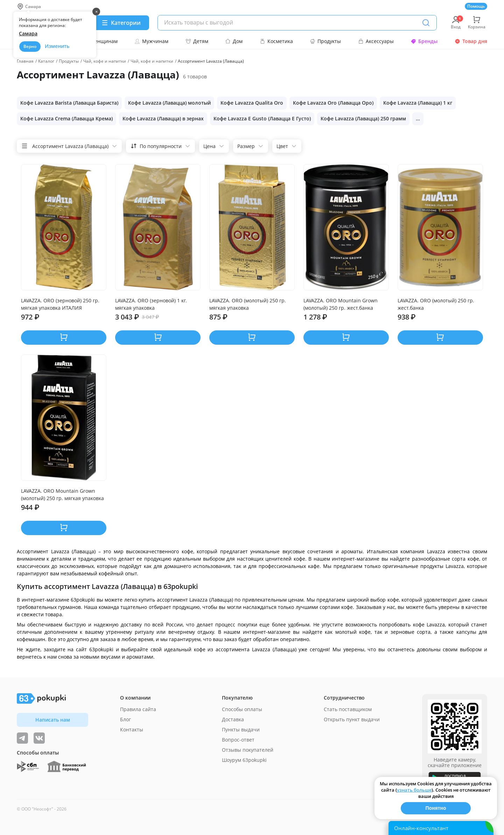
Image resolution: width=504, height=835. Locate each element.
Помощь (476, 6)
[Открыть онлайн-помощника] (441, 828)
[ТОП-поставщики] (39, 738)
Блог (125, 719)
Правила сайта (138, 709)
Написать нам (53, 720)
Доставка (233, 719)
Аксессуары (376, 41)
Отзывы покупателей (248, 750)
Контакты (132, 729)
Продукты (325, 41)
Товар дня (471, 41)
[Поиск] (426, 23)
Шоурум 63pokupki (244, 760)
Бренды (424, 41)
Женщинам (100, 41)
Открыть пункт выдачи (352, 719)
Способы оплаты (242, 709)
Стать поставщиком (348, 709)
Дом (234, 41)
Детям (197, 41)
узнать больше (414, 790)
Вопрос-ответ (238, 740)
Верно (30, 46)
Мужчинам (151, 41)
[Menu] (121, 23)
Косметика (276, 41)
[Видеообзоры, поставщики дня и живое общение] (22, 738)
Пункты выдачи (241, 729)
